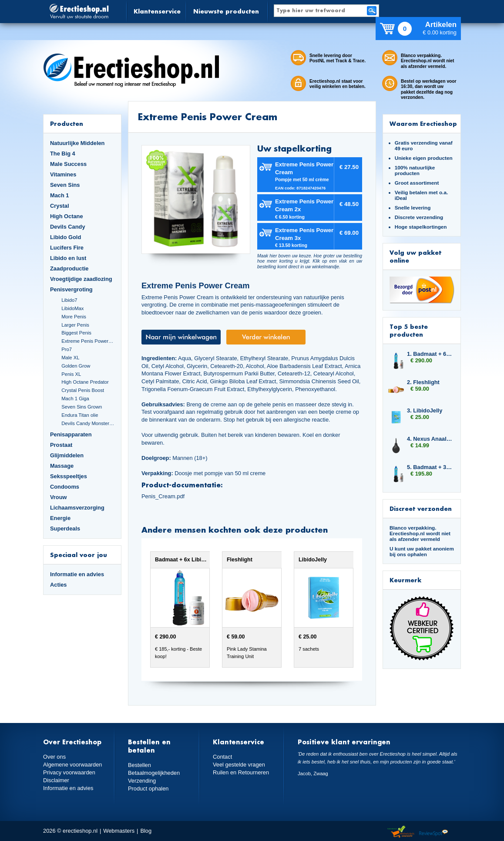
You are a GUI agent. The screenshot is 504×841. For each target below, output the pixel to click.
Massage (62, 466)
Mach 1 (60, 195)
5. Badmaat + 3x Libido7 (430, 467)
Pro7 (67, 349)
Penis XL (71, 374)
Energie (60, 518)
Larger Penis (75, 325)
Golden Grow (76, 366)
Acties (59, 585)
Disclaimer (56, 780)
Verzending (142, 781)
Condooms (65, 487)
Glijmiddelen (67, 455)
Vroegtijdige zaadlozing (81, 279)
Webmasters (119, 831)
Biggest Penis (76, 333)
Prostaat (61, 445)
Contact (222, 757)
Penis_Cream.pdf (163, 496)
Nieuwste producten (226, 11)
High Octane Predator (85, 382)
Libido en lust (68, 258)
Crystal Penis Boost (83, 390)
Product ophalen (148, 789)
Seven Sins (65, 185)
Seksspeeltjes (69, 476)
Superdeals (65, 529)
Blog (146, 831)
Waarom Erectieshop (423, 123)
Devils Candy (68, 227)
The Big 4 (63, 154)
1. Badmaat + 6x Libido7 (430, 354)
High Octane (67, 216)
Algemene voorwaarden (73, 765)
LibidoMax (72, 308)
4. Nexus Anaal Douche (430, 439)
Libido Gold (66, 237)
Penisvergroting (71, 289)
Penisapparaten (71, 434)
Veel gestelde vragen (239, 765)
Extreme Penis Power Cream (88, 341)
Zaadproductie (69, 269)
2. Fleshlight (423, 382)
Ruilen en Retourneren (241, 772)
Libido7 (69, 300)
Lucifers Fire (67, 248)
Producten (67, 123)
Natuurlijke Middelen (77, 143)
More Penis (74, 317)
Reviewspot (433, 832)
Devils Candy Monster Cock (88, 423)
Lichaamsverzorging (77, 508)
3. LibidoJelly (425, 410)
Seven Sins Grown (82, 407)
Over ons (54, 757)
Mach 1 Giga (75, 399)
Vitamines (63, 174)
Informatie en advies (77, 574)
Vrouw (59, 497)
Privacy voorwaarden (69, 772)
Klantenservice (157, 11)
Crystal (60, 206)
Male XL (70, 358)
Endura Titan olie (80, 415)
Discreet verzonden (421, 508)
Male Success (68, 164)
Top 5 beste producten (409, 330)
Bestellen (139, 765)
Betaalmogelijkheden (154, 773)
